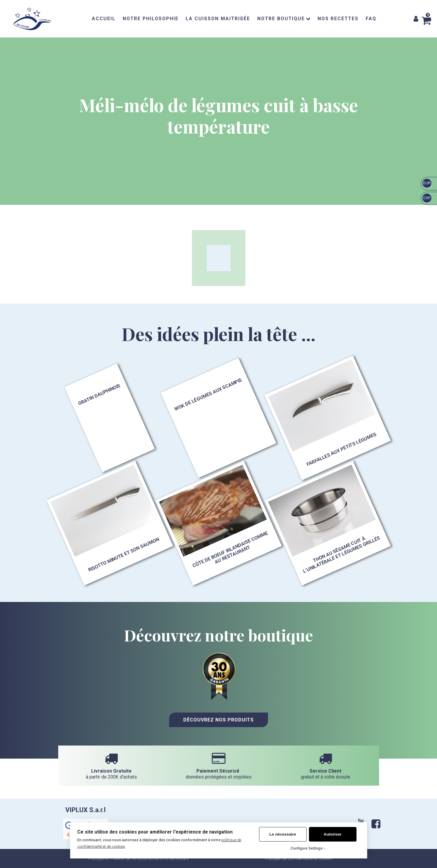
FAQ (371, 19)
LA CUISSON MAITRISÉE (218, 19)
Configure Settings (306, 848)
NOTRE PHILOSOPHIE (151, 19)
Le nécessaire (283, 834)
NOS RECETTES (338, 19)
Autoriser (332, 834)
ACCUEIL (104, 19)
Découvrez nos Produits (218, 720)
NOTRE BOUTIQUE (284, 19)
